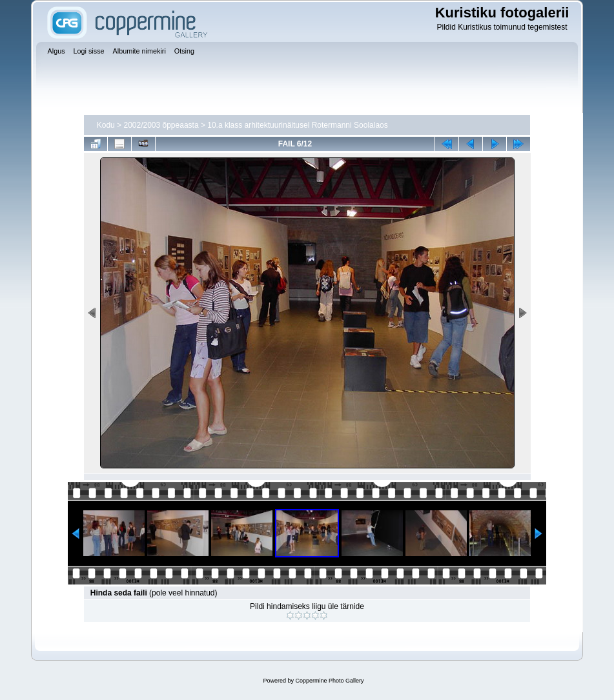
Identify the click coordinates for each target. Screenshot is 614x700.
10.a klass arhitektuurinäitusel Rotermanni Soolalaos (298, 125)
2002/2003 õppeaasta (161, 125)
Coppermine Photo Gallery (329, 681)
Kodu (106, 125)
